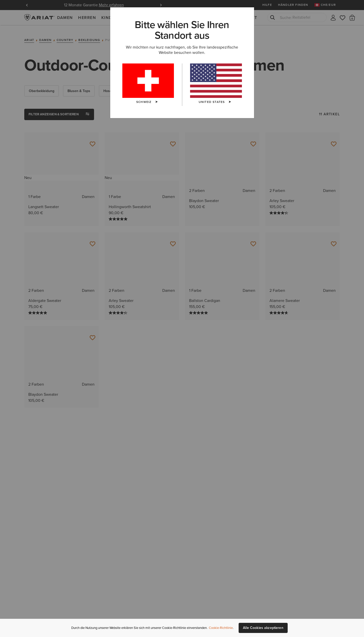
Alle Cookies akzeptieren (263, 628)
